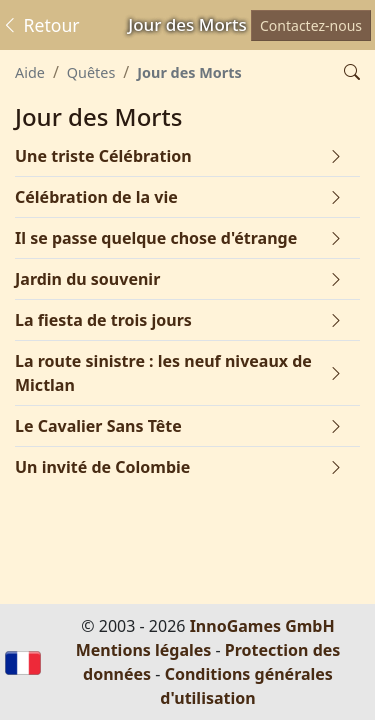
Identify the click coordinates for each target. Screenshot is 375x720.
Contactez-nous (311, 25)
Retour (40, 25)
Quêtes (91, 72)
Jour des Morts (189, 72)
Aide (30, 72)
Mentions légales (144, 650)
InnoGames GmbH (262, 626)
